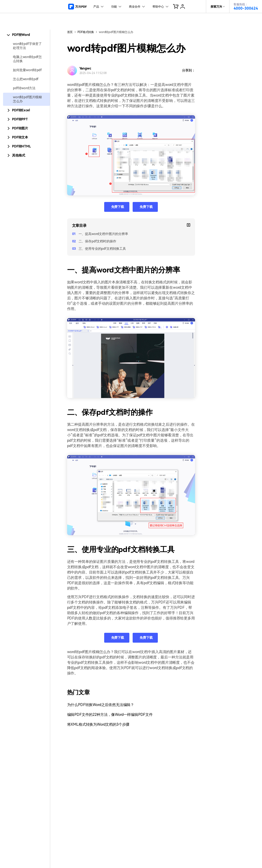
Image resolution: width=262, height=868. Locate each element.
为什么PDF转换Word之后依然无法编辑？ (101, 705)
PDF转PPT (20, 119)
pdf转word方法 (24, 88)
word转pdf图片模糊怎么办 (27, 99)
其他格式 (19, 155)
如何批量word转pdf (27, 70)
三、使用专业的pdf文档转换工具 (102, 249)
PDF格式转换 (86, 32)
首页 (70, 32)
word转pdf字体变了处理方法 (27, 46)
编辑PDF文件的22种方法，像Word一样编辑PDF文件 (110, 715)
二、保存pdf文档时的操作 (97, 241)
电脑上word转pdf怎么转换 (27, 59)
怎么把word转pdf (26, 79)
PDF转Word (21, 35)
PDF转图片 (20, 128)
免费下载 (118, 207)
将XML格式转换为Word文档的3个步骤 (98, 724)
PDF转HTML (21, 146)
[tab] (27, 35)
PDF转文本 (20, 137)
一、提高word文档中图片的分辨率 (103, 234)
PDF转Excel (21, 110)
